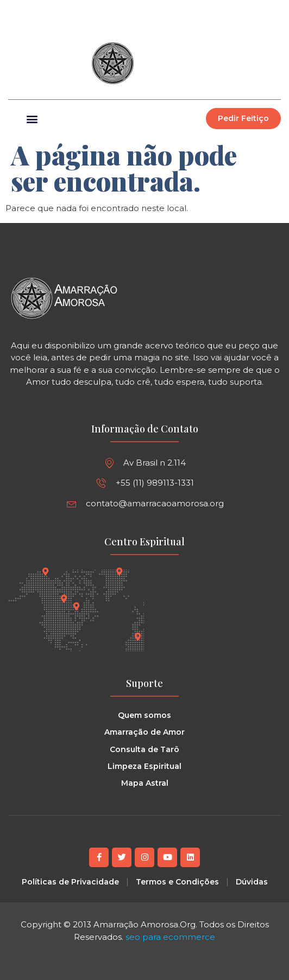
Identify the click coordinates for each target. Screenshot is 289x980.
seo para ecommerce (170, 937)
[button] (272, 11)
